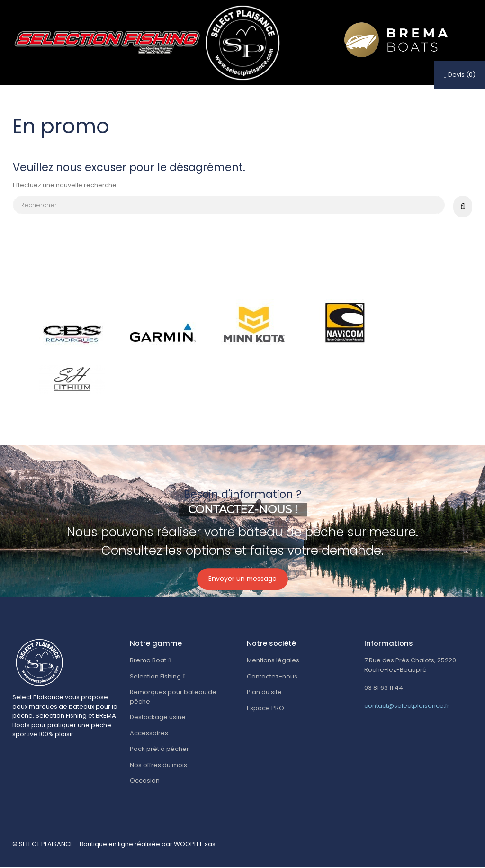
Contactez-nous (272, 677)
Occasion (145, 781)
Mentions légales (273, 661)
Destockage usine (158, 718)
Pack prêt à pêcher (159, 749)
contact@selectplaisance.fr (407, 706)
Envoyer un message (242, 580)
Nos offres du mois (158, 765)
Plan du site (264, 693)
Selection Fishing (155, 677)
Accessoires (149, 734)
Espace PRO (265, 709)
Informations (389, 644)
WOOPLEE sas (195, 845)
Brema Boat (148, 661)
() (460, 75)
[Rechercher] (229, 205)
